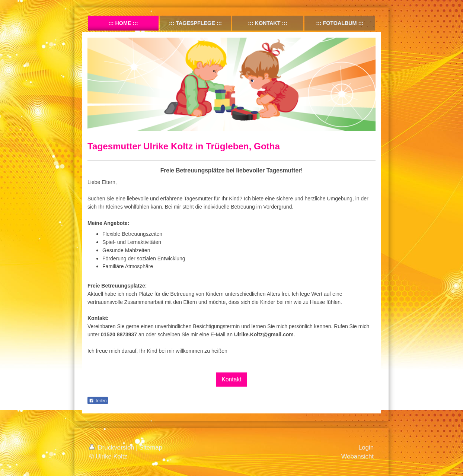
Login (366, 448)
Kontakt (232, 379)
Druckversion (113, 448)
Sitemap (151, 448)
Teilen (98, 401)
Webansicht (357, 456)
